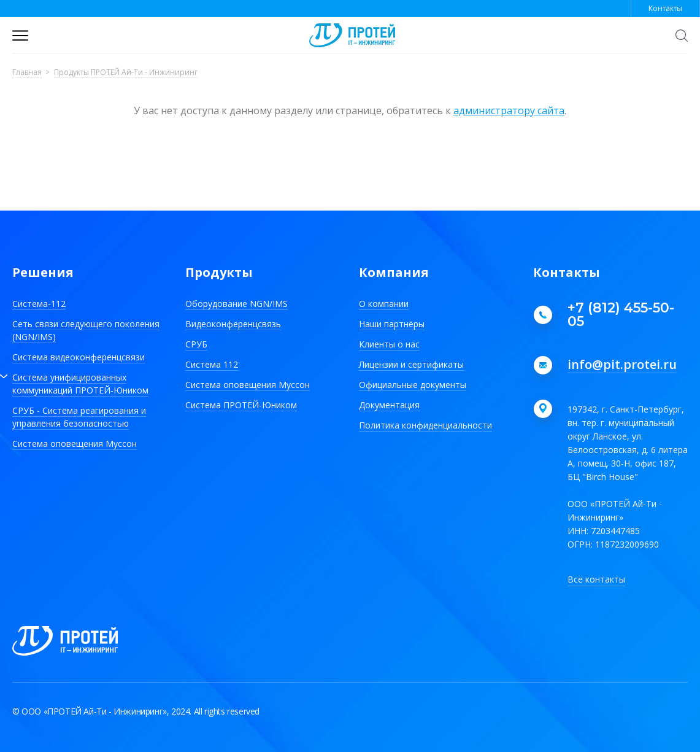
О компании (384, 304)
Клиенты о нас (389, 344)
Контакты (665, 8)
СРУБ (196, 344)
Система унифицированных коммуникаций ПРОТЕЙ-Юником (80, 384)
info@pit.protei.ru (622, 365)
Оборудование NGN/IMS (237, 304)
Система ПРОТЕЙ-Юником (241, 405)
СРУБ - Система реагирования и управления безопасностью (79, 417)
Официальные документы (413, 385)
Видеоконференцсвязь (233, 324)
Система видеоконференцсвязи (79, 357)
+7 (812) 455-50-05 (621, 315)
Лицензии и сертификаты (411, 364)
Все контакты (596, 579)
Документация (389, 405)
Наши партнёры (392, 324)
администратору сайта (509, 110)
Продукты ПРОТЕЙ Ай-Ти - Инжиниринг (126, 73)
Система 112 (212, 364)
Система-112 (39, 304)
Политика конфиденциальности (425, 425)
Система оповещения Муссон (75, 444)
